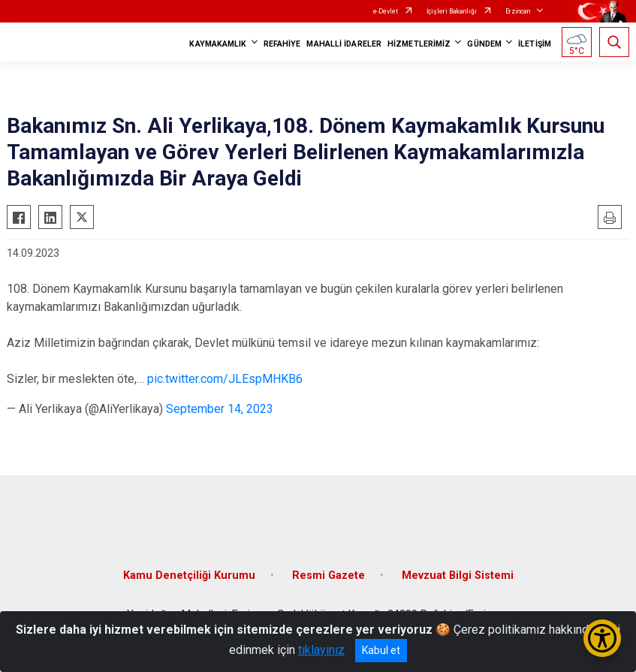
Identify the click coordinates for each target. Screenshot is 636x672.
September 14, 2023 (220, 409)
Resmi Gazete (329, 576)
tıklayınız (321, 650)
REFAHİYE (282, 44)
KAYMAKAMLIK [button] (218, 44)
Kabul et (381, 650)
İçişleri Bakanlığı (452, 11)
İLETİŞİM (535, 44)
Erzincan (518, 11)
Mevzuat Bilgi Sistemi (458, 576)
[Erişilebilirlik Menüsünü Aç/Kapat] (602, 638)
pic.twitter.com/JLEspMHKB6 (225, 379)
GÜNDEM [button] (484, 44)
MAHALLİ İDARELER (344, 44)
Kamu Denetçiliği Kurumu (189, 576)
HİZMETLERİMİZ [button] (419, 44)
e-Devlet (386, 11)
